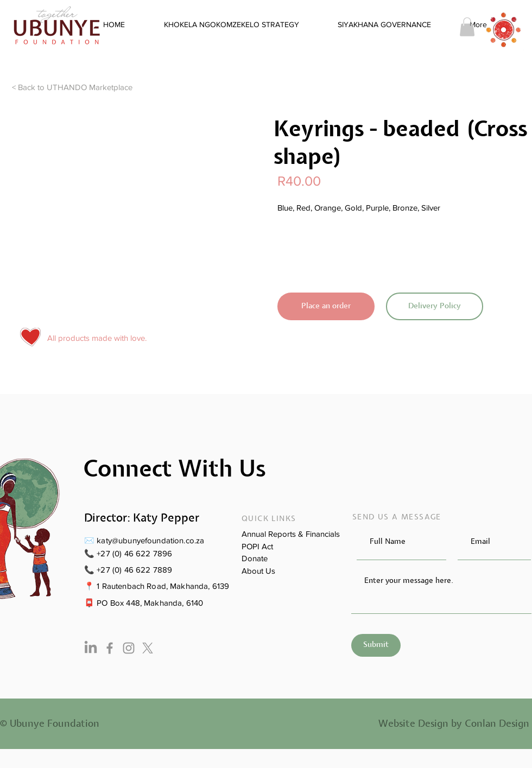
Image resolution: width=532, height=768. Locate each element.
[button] (467, 27)
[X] (148, 648)
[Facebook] (110, 648)
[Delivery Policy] (435, 306)
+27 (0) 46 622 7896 (134, 553)
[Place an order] (326, 306)
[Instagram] (129, 648)
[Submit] (376, 645)
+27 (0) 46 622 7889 (134, 570)
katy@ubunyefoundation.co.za (150, 540)
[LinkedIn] (91, 648)
